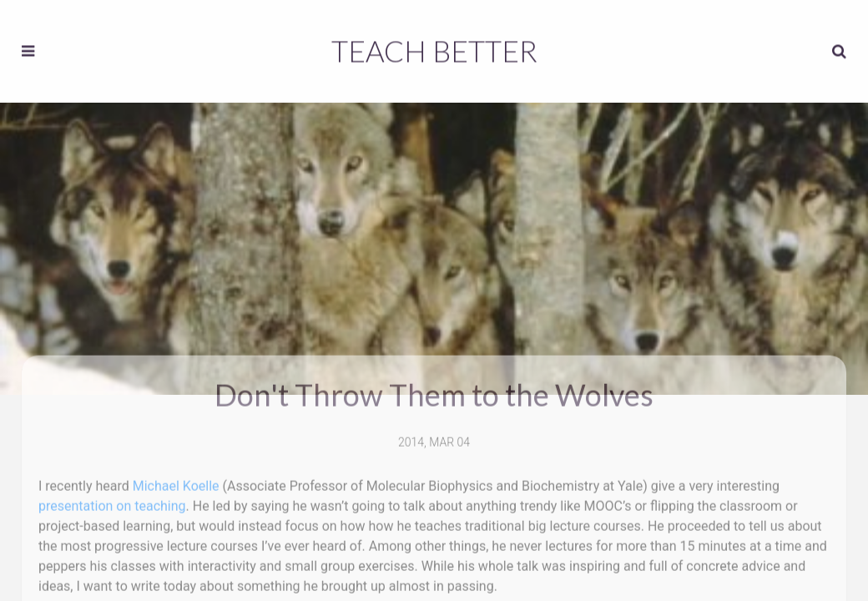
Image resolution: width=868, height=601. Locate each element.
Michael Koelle (176, 482)
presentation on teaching (112, 502)
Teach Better (434, 49)
